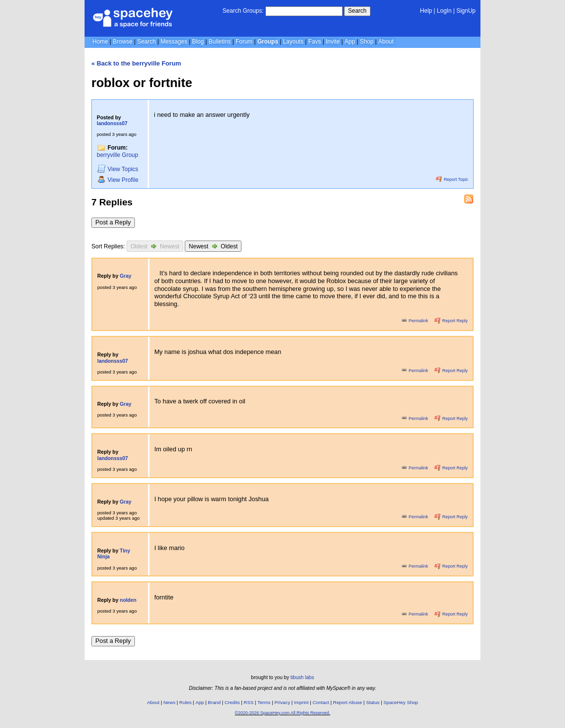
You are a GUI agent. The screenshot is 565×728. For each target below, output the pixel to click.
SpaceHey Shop (401, 702)
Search (357, 11)
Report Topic (452, 179)
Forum (244, 42)
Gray (126, 276)
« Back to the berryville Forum (136, 63)
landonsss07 (112, 123)
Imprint (302, 702)
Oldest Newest (155, 246)
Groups (268, 42)
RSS (249, 702)
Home (100, 42)
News (169, 702)
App (350, 42)
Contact (321, 702)
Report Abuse (347, 702)
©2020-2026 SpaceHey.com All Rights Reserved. (282, 713)
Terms (264, 702)
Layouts (293, 42)
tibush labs (302, 677)
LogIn (444, 11)
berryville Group (118, 155)
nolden (128, 600)
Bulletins (220, 42)
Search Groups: (243, 11)
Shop (367, 42)
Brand (214, 702)
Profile (118, 180)
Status (373, 702)
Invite (333, 42)
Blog (198, 42)
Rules (185, 702)
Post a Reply (113, 222)
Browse (123, 42)
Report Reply (451, 321)
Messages (174, 42)
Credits (232, 702)
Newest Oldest (213, 246)
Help (426, 11)
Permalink (415, 321)
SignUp (466, 11)
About (386, 42)
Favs (315, 42)
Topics (118, 169)
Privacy (282, 702)
